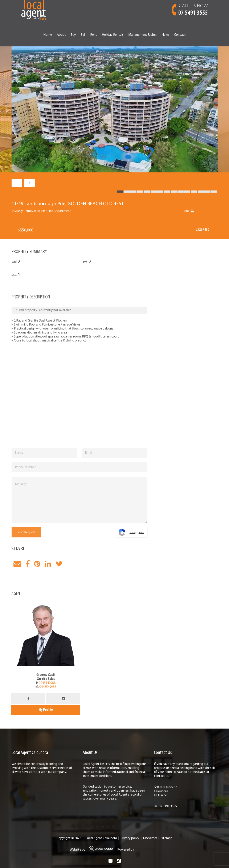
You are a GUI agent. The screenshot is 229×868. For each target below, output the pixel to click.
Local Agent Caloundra (101, 838)
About (61, 35)
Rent (94, 35)
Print (186, 211)
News (165, 35)
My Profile (46, 710)
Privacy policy (130, 838)
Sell (83, 35)
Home (48, 35)
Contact (180, 35)
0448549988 (47, 683)
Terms (141, 533)
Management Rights (142, 35)
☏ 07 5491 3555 (165, 806)
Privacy (133, 533)
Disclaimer (150, 838)
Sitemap (167, 838)
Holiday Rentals (113, 35)
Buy (73, 35)
